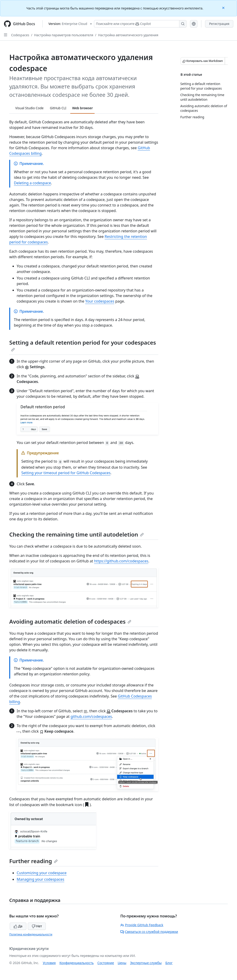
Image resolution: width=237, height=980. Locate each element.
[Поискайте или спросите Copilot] (140, 24)
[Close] (224, 8)
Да (18, 926)
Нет (37, 926)
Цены (122, 963)
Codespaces (20, 35)
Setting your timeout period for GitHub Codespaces (66, 473)
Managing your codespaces (41, 879)
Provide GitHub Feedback (142, 925)
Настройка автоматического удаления (128, 35)
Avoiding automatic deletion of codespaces (70, 621)
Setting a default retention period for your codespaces (83, 345)
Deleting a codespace (32, 183)
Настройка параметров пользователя (64, 35)
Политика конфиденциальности (31, 934)
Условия (49, 963)
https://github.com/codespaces (121, 561)
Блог (169, 963)
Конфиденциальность (77, 963)
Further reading (33, 861)
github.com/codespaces (91, 716)
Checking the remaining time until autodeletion (76, 534)
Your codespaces (100, 301)
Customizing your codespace (42, 873)
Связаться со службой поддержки (149, 932)
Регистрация (219, 24)
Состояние (106, 963)
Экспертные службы (146, 963)
